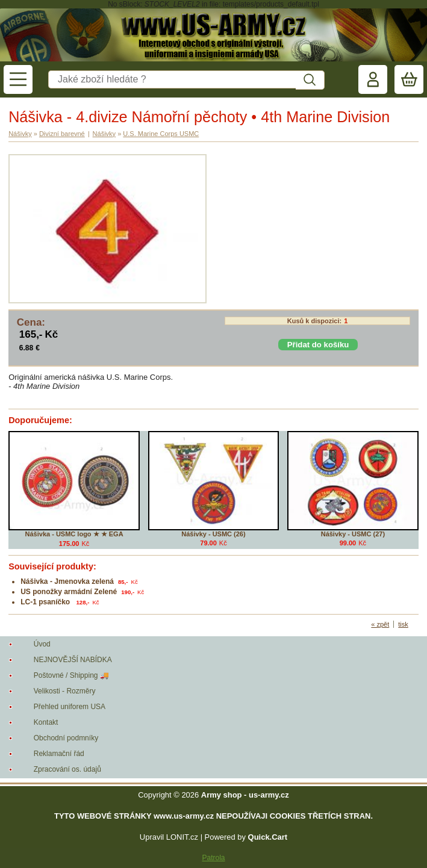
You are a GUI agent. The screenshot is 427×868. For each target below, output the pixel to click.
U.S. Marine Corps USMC (161, 134)
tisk (403, 624)
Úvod (42, 644)
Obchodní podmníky (66, 738)
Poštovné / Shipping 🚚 (71, 675)
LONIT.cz (182, 837)
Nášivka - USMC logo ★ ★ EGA (74, 534)
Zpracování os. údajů (67, 769)
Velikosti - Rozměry (65, 691)
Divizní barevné (62, 134)
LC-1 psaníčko (46, 602)
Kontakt (46, 722)
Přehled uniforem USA (70, 707)
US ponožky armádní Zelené (69, 592)
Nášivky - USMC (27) (353, 534)
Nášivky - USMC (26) (213, 534)
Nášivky (20, 134)
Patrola (213, 858)
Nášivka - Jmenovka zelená (67, 581)
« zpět (380, 624)
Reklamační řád (59, 754)
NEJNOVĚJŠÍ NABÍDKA (73, 660)
